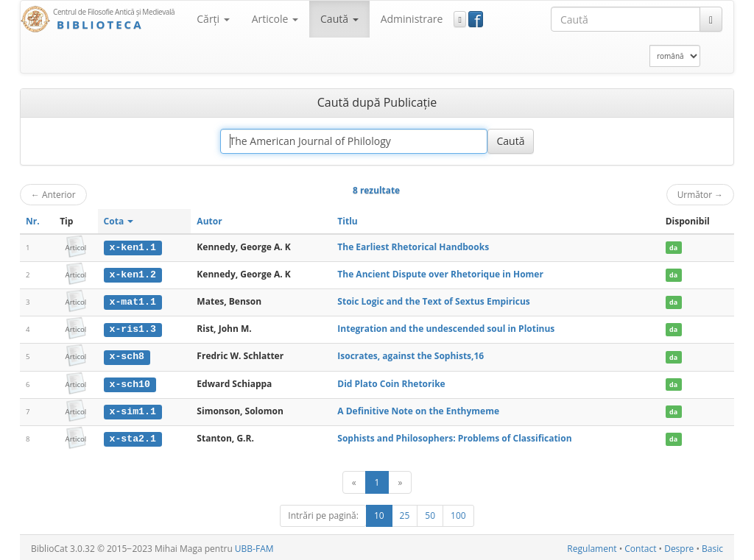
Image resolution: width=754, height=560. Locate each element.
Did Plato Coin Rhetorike (391, 382)
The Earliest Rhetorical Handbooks (413, 247)
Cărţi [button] (213, 19)
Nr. (33, 221)
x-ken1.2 (133, 274)
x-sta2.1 (133, 436)
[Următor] (400, 480)
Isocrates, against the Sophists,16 (411, 355)
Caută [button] (339, 19)
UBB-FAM (254, 546)
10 (379, 513)
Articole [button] (275, 19)
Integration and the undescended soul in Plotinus (446, 328)
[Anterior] (354, 480)
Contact (640, 546)
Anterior (53, 194)
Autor (209, 221)
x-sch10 (130, 383)
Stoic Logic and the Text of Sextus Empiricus (434, 301)
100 (458, 513)
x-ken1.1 (133, 247)
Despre (679, 546)
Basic (712, 546)
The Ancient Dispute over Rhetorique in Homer (440, 274)
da (673, 248)
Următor (700, 194)
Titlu (347, 221)
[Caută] (711, 19)
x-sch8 (127, 355)
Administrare (412, 19)
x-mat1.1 (133, 301)
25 (405, 513)
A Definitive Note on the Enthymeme (418, 409)
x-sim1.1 (133, 409)
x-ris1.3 (133, 328)
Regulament (592, 546)
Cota (119, 221)
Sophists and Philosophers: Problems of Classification (454, 436)
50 (430, 513)
